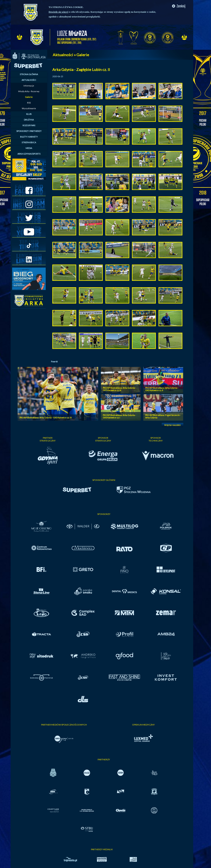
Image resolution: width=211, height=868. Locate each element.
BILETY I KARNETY (29, 137)
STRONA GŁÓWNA (29, 74)
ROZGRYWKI (29, 125)
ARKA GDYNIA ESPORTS (29, 154)
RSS (29, 103)
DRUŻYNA (29, 120)
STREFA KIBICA (29, 142)
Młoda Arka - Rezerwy (29, 91)
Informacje (29, 86)
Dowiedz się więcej (58, 12)
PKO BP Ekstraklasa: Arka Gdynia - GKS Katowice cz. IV (46, 418)
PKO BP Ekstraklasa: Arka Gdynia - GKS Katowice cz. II (162, 389)
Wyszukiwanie (29, 108)
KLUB (29, 114)
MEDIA (29, 148)
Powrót (54, 362)
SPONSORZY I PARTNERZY (29, 131)
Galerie (29, 97)
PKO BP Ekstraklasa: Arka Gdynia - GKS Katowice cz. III (119, 389)
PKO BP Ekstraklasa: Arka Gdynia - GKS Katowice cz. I (119, 416)
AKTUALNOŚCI (29, 80)
